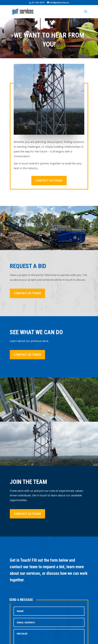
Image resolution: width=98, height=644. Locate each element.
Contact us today (49, 180)
